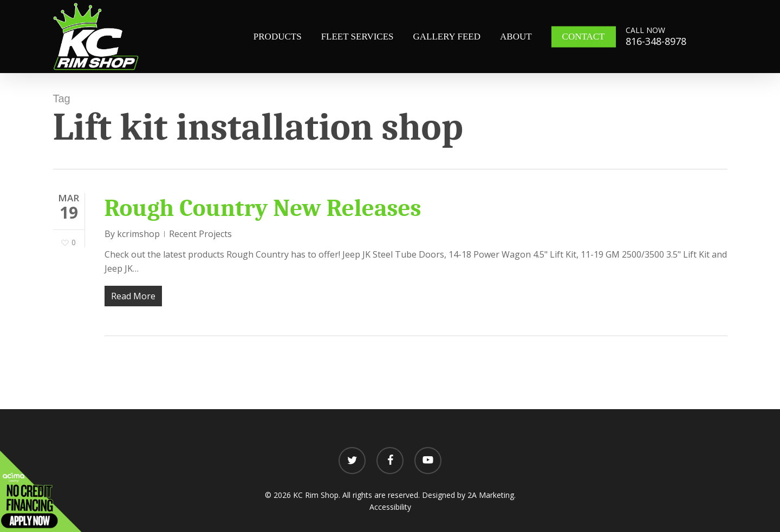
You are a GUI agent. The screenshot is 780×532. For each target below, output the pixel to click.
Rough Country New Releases (263, 208)
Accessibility (390, 507)
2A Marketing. (492, 495)
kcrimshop (138, 234)
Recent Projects (200, 234)
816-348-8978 (656, 41)
